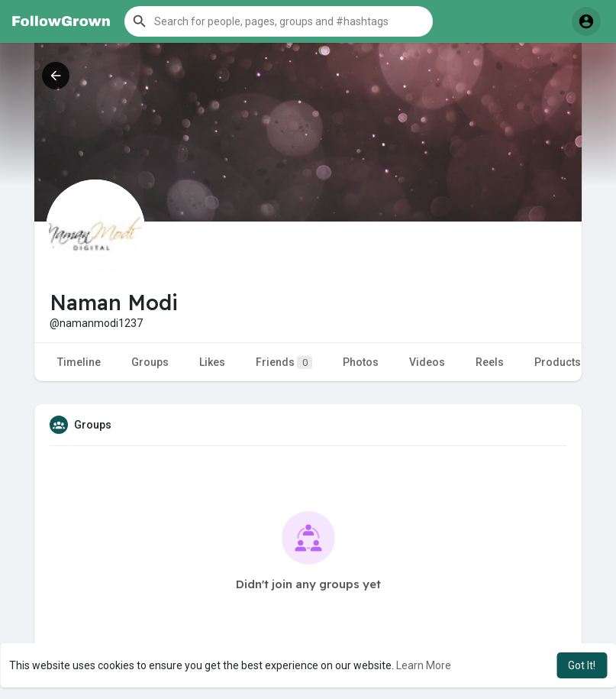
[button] (279, 21)
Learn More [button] (424, 665)
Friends (284, 362)
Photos (361, 362)
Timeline (79, 362)
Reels (490, 362)
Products (558, 362)
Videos (427, 362)
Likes (212, 362)
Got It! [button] (582, 665)
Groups (150, 362)
